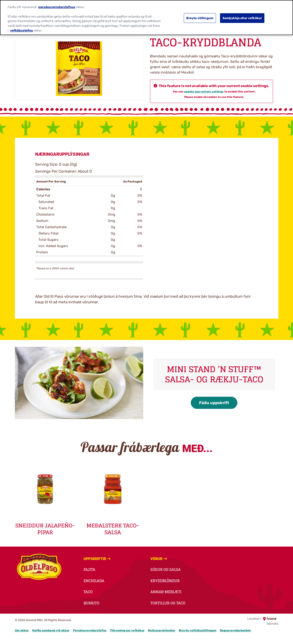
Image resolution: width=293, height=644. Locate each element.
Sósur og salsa (166, 570)
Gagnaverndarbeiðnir (235, 630)
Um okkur (22, 630)
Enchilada (94, 581)
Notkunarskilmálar (162, 630)
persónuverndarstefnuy (57, 3)
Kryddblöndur (165, 581)
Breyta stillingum (200, 14)
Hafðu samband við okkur (51, 630)
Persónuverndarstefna (90, 630)
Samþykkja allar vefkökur (242, 14)
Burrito (91, 603)
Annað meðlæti (166, 592)
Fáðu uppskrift (214, 403)
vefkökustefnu (22, 27)
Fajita (89, 570)
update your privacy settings (204, 92)
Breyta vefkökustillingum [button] (198, 630)
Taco (88, 592)
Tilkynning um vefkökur (127, 630)
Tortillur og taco (168, 603)
